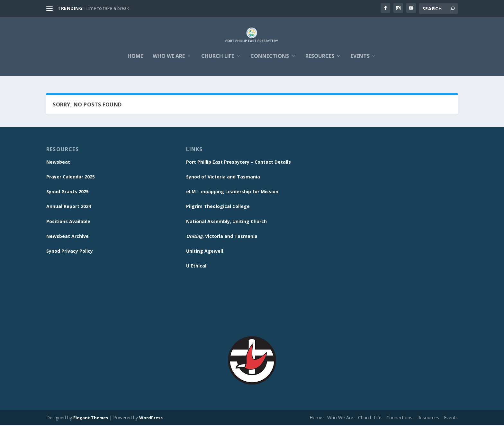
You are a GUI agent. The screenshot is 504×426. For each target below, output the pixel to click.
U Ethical (196, 267)
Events (360, 62)
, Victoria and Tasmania (222, 237)
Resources (320, 62)
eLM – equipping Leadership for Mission (232, 192)
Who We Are (169, 62)
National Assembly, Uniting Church (226, 222)
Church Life (218, 62)
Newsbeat (58, 163)
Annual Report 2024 (69, 207)
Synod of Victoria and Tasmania (223, 178)
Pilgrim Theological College (218, 207)
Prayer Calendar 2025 (71, 178)
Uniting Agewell (205, 252)
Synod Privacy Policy (70, 252)
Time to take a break (107, 8)
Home (135, 62)
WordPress (151, 419)
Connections (270, 62)
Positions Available (68, 222)
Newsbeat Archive (67, 237)
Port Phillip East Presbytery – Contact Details (239, 163)
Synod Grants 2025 (67, 192)
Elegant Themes (91, 419)
